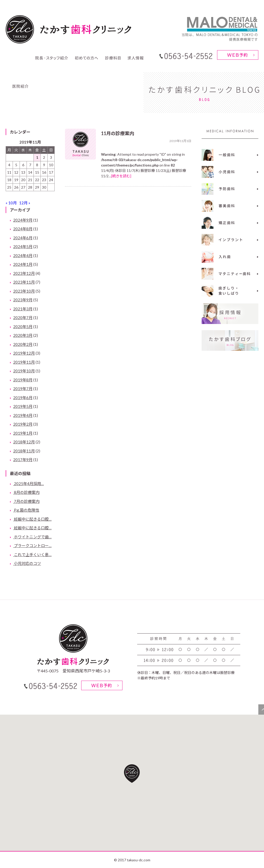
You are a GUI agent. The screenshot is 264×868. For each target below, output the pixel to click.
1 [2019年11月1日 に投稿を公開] (37, 157)
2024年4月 (23, 256)
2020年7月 (23, 318)
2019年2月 (23, 424)
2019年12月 (24, 353)
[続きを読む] (121, 176)
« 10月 (11, 203)
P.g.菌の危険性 (26, 510)
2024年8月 (23, 229)
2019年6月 (23, 398)
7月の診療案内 (26, 501)
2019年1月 (23, 433)
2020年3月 (23, 335)
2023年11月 (24, 282)
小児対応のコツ (27, 563)
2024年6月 (23, 238)
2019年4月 (23, 415)
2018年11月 (24, 451)
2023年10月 (24, 291)
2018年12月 (24, 442)
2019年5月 (23, 406)
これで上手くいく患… (32, 555)
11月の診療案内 (118, 133)
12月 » (25, 203)
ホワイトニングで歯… (32, 537)
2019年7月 (23, 389)
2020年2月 (23, 344)
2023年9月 (23, 300)
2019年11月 (24, 362)
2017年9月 (23, 460)
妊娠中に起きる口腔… (32, 519)
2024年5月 (23, 247)
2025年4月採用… (28, 484)
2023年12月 (24, 273)
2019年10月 (24, 371)
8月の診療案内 (26, 492)
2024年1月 (23, 264)
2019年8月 (23, 380)
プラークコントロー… (32, 546)
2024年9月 (23, 220)
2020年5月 (23, 327)
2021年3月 (23, 309)
